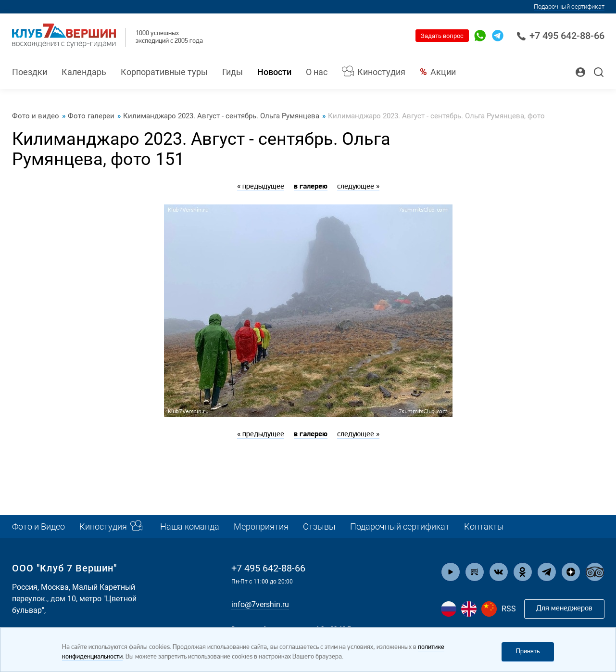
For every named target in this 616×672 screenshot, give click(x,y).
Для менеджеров (564, 609)
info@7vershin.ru (260, 604)
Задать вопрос (442, 36)
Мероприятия (261, 526)
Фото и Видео (38, 526)
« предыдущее (261, 187)
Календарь (84, 72)
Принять (528, 652)
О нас (317, 72)
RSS (509, 609)
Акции (443, 72)
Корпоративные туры (164, 72)
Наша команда (190, 526)
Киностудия (381, 72)
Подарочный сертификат (569, 6)
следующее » (358, 187)
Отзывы (319, 526)
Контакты (484, 526)
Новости (274, 72)
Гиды (233, 72)
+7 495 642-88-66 (560, 36)
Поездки (30, 72)
